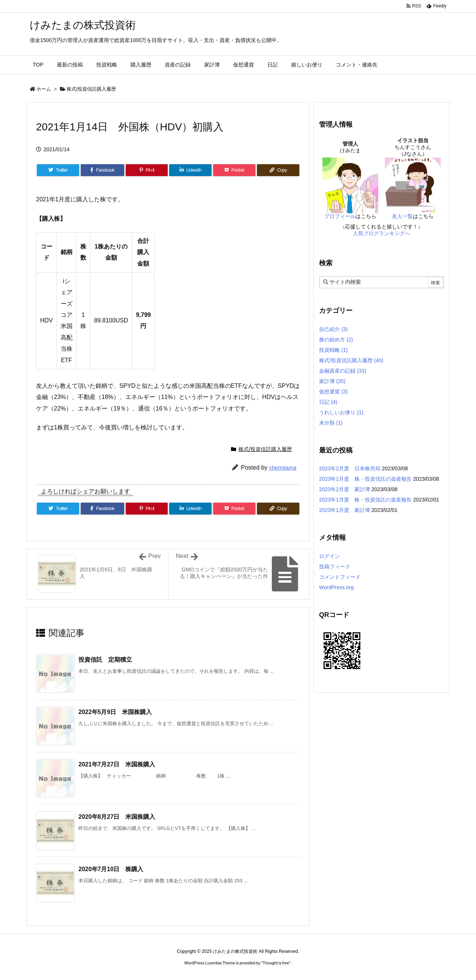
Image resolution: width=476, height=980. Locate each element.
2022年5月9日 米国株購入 (115, 712)
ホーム (44, 89)
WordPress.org (336, 587)
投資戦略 (333, 350)
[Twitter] (58, 170)
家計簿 (332, 381)
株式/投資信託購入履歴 (91, 89)
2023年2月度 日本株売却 (350, 468)
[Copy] (278, 170)
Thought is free (276, 963)
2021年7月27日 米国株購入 (117, 764)
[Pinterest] (147, 170)
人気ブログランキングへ (382, 233)
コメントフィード (340, 577)
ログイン (329, 556)
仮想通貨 (333, 392)
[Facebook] (102, 170)
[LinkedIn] (190, 170)
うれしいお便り (341, 412)
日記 (328, 402)
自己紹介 (333, 329)
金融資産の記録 (343, 371)
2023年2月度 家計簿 (345, 489)
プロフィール (340, 216)
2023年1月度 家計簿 (345, 510)
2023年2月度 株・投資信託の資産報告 (365, 479)
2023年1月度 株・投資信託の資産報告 (365, 500)
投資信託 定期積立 (105, 660)
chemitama (283, 468)
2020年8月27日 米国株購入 (117, 817)
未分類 (331, 423)
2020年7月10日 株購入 (111, 869)
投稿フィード (335, 567)
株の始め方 (336, 340)
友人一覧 (402, 216)
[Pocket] (234, 170)
